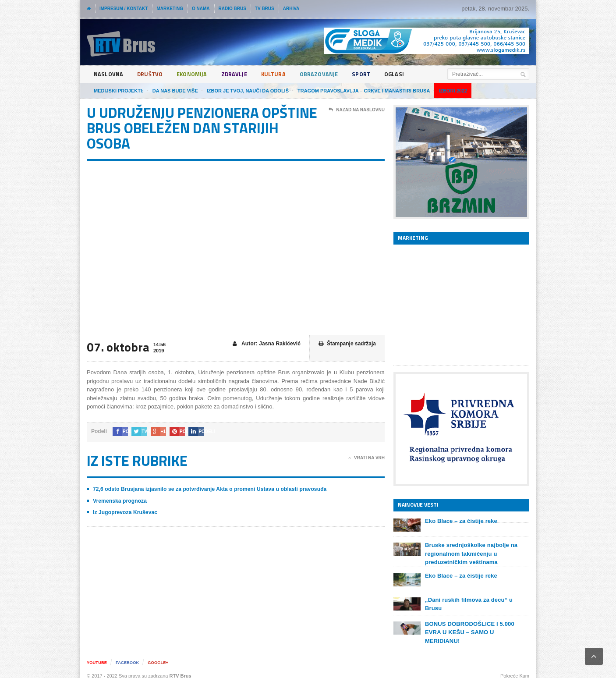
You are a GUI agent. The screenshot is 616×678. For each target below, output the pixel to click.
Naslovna (109, 74)
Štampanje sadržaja (347, 344)
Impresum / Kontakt (124, 9)
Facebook (129, 656)
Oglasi (405, 74)
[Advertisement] (459, 305)
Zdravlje (240, 74)
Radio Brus (232, 9)
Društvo (152, 74)
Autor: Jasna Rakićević (267, 344)
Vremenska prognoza (119, 501)
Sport (371, 74)
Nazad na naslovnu (357, 110)
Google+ (162, 656)
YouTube (97, 656)
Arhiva (291, 9)
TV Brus (265, 9)
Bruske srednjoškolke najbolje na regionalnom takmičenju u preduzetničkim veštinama (470, 554)
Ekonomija (196, 74)
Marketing (170, 9)
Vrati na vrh (366, 458)
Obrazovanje (327, 74)
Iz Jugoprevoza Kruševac (124, 512)
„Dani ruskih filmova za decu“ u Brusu (477, 600)
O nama (201, 9)
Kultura (280, 74)
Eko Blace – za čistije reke (460, 521)
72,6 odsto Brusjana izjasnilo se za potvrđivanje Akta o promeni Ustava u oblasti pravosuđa (207, 489)
